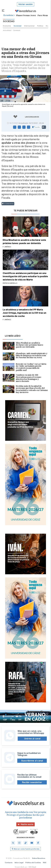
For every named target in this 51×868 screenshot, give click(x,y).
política (40, 26)
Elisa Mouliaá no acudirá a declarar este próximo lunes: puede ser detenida (23, 346)
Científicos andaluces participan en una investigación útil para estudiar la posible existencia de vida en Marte (25, 276)
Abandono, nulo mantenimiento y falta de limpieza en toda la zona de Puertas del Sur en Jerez (25, 356)
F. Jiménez (7, 247)
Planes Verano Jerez (26, 15)
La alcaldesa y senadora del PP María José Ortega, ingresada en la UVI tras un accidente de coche (24, 313)
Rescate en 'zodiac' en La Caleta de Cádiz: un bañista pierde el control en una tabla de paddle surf (24, 367)
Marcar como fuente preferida (26, 849)
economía (7, 26)
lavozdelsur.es (32, 117)
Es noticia (9, 15)
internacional (29, 26)
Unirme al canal (32, 739)
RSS (45, 863)
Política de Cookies (33, 863)
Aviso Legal (19, 863)
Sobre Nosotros (39, 858)
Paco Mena (43, 15)
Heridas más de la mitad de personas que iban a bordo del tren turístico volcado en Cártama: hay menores (25, 389)
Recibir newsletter (32, 782)
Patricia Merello (10, 283)
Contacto (9, 863)
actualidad (7, 30)
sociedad (17, 26)
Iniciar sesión (26, 4)
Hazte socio (26, 824)
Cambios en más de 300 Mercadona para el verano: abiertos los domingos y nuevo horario (22, 378)
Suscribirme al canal (32, 761)
